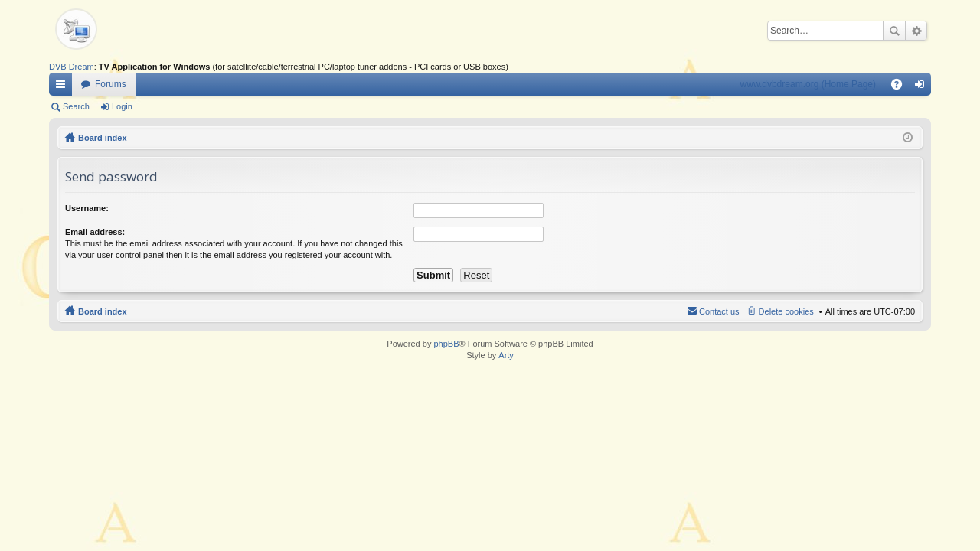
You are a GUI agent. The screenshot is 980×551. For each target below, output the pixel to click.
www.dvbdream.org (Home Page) (808, 84)
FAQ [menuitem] (902, 87)
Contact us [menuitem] (719, 311)
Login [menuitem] (923, 87)
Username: (87, 208)
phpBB (446, 344)
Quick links (64, 87)
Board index (103, 138)
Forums (111, 84)
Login (122, 106)
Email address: (95, 232)
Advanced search (916, 31)
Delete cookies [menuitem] (786, 311)
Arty (506, 355)
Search (894, 31)
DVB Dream (72, 67)
